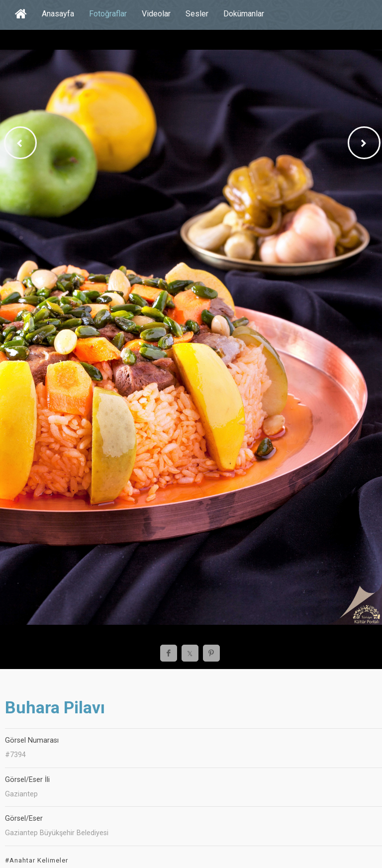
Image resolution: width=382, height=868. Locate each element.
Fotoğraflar (108, 14)
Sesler (197, 14)
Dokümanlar (244, 14)
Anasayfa (58, 14)
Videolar (156, 14)
